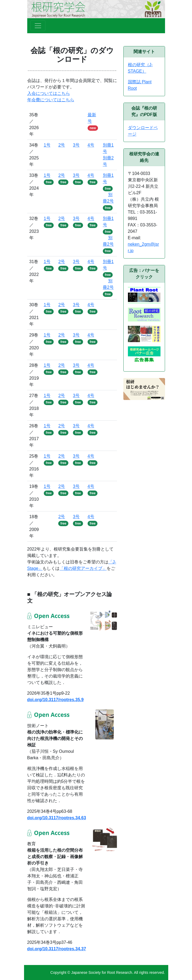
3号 (76, 145)
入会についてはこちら (49, 93)
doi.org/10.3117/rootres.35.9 (56, 700)
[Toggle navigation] (38, 26)
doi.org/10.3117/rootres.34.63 (57, 818)
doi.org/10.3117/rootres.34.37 (57, 949)
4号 (91, 145)
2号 (62, 145)
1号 (47, 145)
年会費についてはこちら (51, 100)
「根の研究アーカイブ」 (83, 568)
